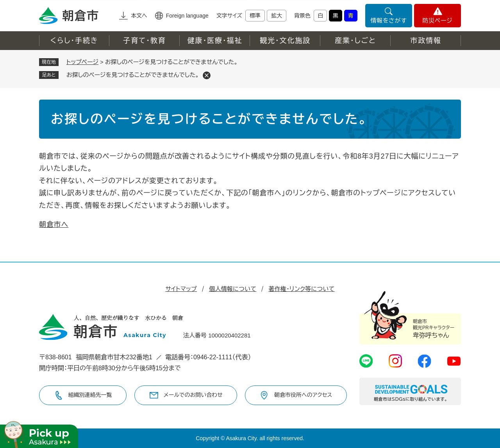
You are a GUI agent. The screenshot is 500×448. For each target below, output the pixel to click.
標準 (255, 16)
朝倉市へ (54, 225)
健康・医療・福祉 (215, 41)
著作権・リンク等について (301, 289)
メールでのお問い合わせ (193, 395)
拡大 (277, 16)
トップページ (82, 62)
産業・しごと (355, 41)
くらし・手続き (74, 41)
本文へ (139, 16)
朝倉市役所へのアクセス (303, 395)
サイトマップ (181, 289)
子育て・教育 (144, 41)
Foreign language (187, 16)
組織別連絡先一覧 (90, 395)
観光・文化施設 (285, 41)
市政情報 (426, 41)
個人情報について (233, 289)
